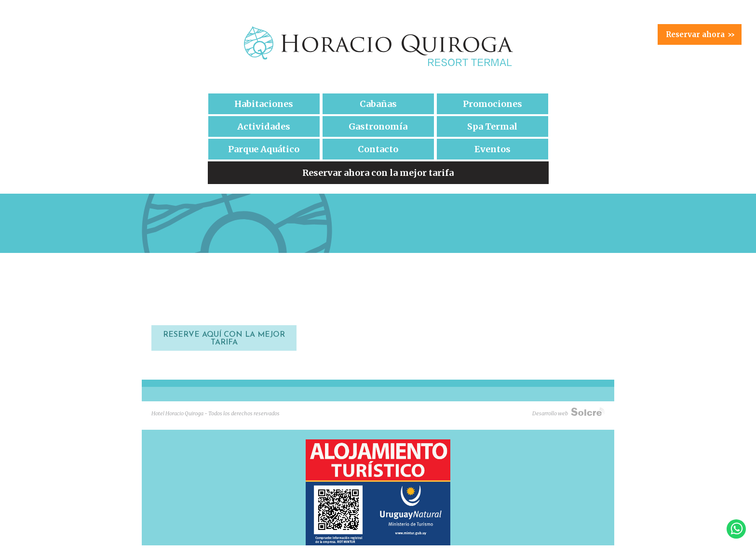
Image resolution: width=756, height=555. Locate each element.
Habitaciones (264, 104)
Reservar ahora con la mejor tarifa (378, 173)
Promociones (493, 104)
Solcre (588, 411)
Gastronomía (378, 126)
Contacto (378, 149)
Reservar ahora (700, 34)
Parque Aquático (264, 149)
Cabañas (378, 104)
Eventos (493, 149)
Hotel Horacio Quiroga (378, 46)
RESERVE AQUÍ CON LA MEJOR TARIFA (224, 339)
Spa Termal (492, 126)
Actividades (264, 126)
